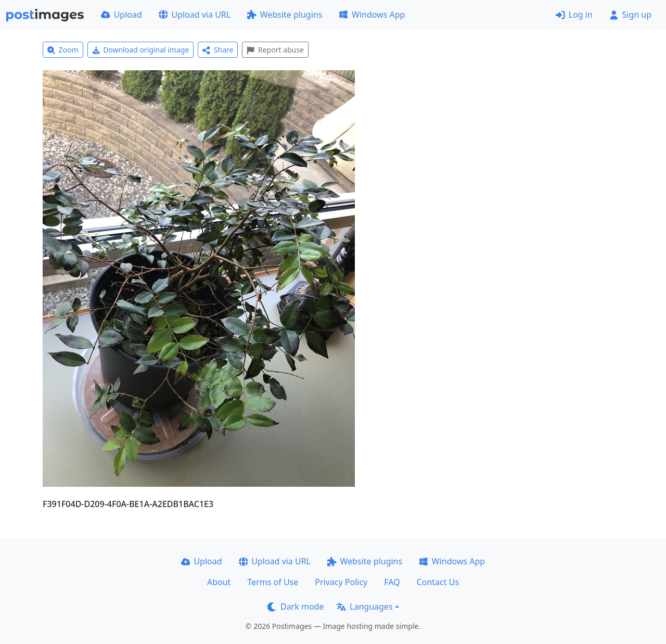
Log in (574, 15)
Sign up (630, 15)
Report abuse (275, 50)
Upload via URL (195, 15)
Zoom (63, 50)
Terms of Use (273, 582)
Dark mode (296, 607)
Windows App (372, 15)
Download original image (141, 50)
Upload (121, 15)
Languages (364, 607)
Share (218, 50)
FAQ (392, 582)
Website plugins (285, 15)
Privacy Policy (341, 582)
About (219, 582)
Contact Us (438, 582)
